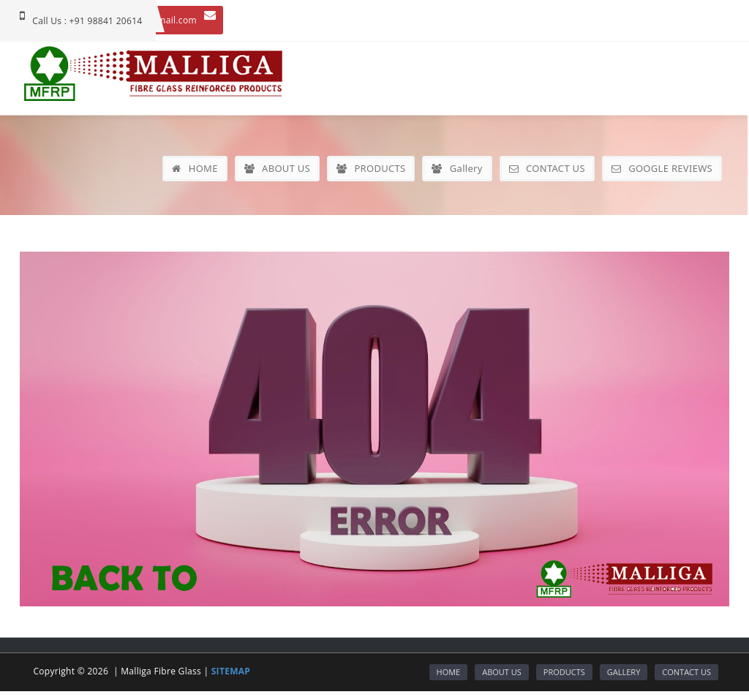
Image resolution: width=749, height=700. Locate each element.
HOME (195, 168)
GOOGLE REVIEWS (662, 168)
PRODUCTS (371, 168)
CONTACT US (547, 168)
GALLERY (624, 672)
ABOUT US (277, 168)
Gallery (457, 168)
